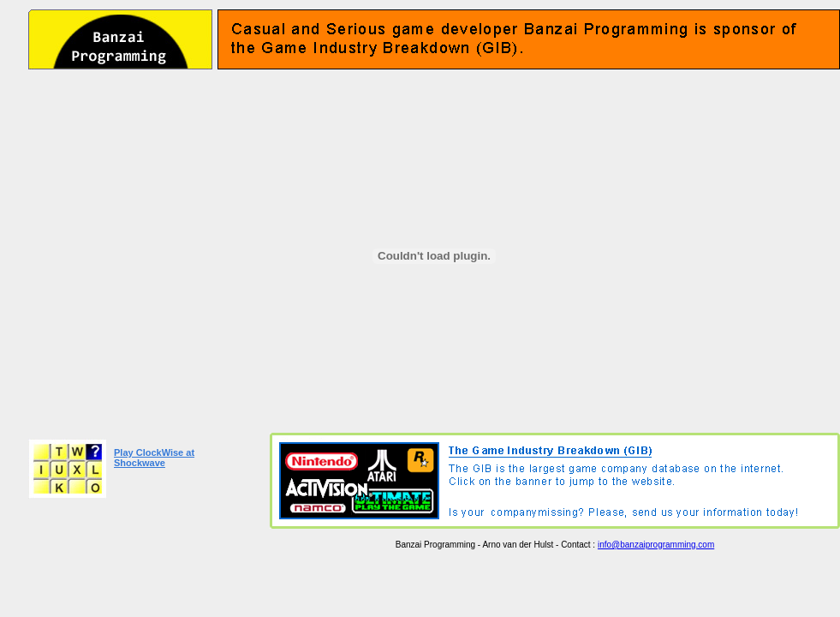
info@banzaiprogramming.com (656, 545)
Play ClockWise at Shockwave (154, 458)
